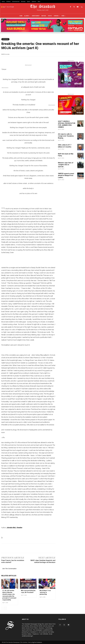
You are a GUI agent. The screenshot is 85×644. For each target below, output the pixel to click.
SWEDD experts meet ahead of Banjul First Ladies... (66, 175)
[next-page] (6, 608)
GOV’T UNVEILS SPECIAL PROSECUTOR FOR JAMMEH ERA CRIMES (67, 124)
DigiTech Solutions (37, 642)
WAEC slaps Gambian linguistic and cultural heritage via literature (43, 561)
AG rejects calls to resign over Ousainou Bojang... (66, 136)
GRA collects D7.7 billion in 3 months (65, 146)
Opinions (5, 39)
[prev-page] (3, 608)
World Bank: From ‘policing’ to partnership (45, 592)
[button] (82, 7)
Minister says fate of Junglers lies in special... (66, 165)
